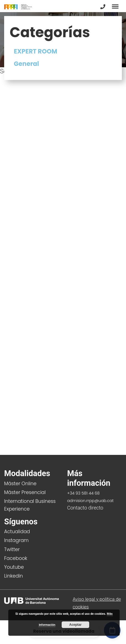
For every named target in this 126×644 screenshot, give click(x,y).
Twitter (12, 549)
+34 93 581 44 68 (83, 493)
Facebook (16, 558)
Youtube (14, 567)
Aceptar (75, 625)
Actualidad (17, 532)
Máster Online (20, 484)
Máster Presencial (25, 492)
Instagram (16, 540)
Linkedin (14, 576)
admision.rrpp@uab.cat (90, 501)
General (26, 64)
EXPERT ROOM (36, 51)
